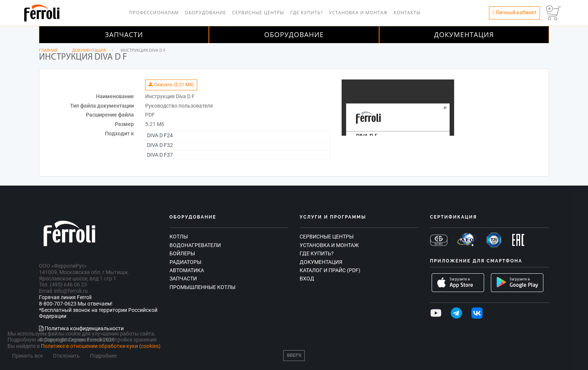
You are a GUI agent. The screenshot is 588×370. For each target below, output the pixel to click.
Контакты (407, 13)
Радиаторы (185, 262)
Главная (48, 50)
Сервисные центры (258, 13)
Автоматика (187, 270)
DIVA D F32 (160, 145)
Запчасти (124, 34)
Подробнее (103, 356)
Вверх (294, 355)
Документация (464, 34)
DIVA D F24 (160, 135)
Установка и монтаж (358, 13)
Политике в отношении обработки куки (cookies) (101, 346)
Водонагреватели (195, 245)
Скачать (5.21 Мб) (171, 85)
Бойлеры (182, 253)
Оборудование (205, 13)
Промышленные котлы (202, 287)
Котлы (179, 237)
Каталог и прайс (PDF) (330, 270)
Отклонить (66, 356)
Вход (307, 279)
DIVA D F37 (160, 155)
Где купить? (307, 13)
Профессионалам (154, 13)
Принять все (27, 356)
